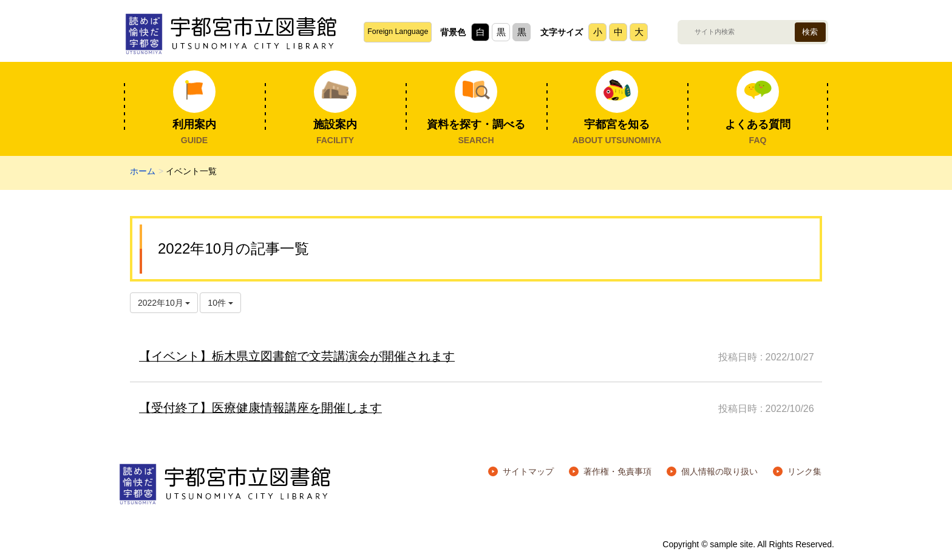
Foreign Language (398, 32)
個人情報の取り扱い (719, 471)
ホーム (143, 171)
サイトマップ (528, 471)
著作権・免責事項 (617, 471)
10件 (220, 303)
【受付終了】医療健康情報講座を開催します (260, 408)
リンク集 (804, 471)
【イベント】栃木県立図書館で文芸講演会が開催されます (297, 356)
